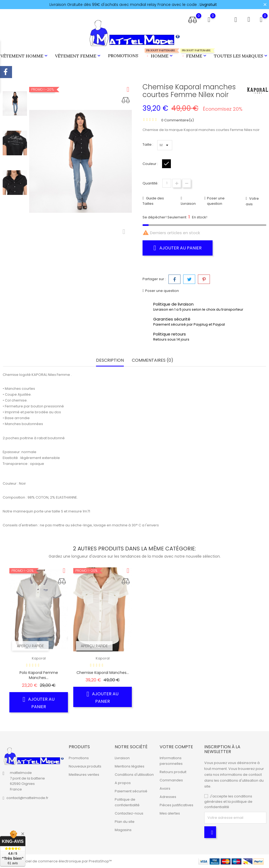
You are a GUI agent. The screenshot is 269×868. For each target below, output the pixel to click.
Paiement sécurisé (131, 791)
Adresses (168, 797)
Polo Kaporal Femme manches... (39, 675)
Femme (194, 54)
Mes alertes (170, 813)
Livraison (188, 204)
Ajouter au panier (178, 248)
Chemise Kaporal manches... (103, 673)
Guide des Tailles (153, 201)
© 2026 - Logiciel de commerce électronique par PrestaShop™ (57, 861)
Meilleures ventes (84, 775)
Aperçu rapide (30, 646)
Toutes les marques (241, 56)
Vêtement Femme (78, 56)
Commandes (171, 780)
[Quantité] (167, 183)
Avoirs (165, 788)
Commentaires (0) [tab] (153, 360)
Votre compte (176, 747)
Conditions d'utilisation (134, 775)
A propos (123, 783)
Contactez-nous (129, 813)
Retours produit (173, 772)
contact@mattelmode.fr (27, 798)
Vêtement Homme (25, 56)
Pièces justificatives (176, 805)
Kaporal (39, 658)
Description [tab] (110, 360)
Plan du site (125, 822)
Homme (159, 54)
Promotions (123, 56)
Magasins (123, 830)
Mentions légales (130, 766)
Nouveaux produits (85, 766)
